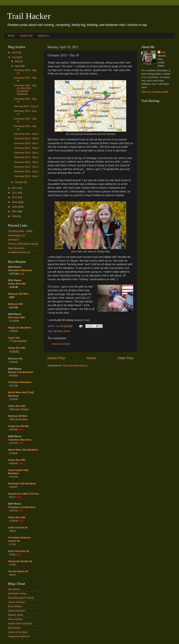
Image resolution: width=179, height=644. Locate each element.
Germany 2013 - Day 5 (26, 153)
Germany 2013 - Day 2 (26, 167)
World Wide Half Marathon (23, 450)
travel (67, 331)
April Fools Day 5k (19, 551)
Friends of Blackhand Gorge (23, 244)
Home (11, 36)
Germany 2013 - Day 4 (26, 157)
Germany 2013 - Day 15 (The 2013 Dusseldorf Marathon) (25, 90)
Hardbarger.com (17, 235)
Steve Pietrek (15, 619)
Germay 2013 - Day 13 (26, 106)
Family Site (26, 36)
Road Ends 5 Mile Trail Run (24, 494)
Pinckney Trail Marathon (22, 484)
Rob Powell (14, 628)
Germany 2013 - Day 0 (26, 176)
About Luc (44, 36)
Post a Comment (61, 344)
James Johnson (17, 602)
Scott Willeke (15, 606)
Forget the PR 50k (18, 426)
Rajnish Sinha (15, 615)
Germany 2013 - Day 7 (26, 143)
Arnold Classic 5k (18, 571)
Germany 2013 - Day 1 (26, 171)
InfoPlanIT (14, 240)
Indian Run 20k (17, 517)
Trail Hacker (29, 16)
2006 (15, 216)
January (19, 182)
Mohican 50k (15, 359)
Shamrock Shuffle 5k (20, 561)
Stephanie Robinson (19, 636)
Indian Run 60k (17, 406)
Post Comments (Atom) (75, 366)
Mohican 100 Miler (18, 294)
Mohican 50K (15, 304)
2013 (15, 57)
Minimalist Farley (17, 593)
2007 (15, 211)
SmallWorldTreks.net (19, 252)
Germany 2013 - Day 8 (26, 138)
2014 (15, 52)
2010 (15, 197)
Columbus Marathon (20, 382)
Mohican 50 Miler (18, 416)
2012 (15, 188)
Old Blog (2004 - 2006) (20, 231)
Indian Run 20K (17, 284)
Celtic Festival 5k (18, 528)
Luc (163, 52)
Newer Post (56, 358)
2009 (15, 202)
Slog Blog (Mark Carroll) (21, 598)
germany (58, 331)
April (17, 66)
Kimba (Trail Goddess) (20, 624)
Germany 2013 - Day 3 (26, 162)
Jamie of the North (18, 632)
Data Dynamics (16, 248)
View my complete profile (155, 92)
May (17, 61)
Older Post (125, 358)
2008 (15, 207)
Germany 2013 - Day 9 (26, 134)
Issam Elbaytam (17, 611)
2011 (15, 193)
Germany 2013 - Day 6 (26, 148)
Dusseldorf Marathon (20, 270)
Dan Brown (14, 589)
